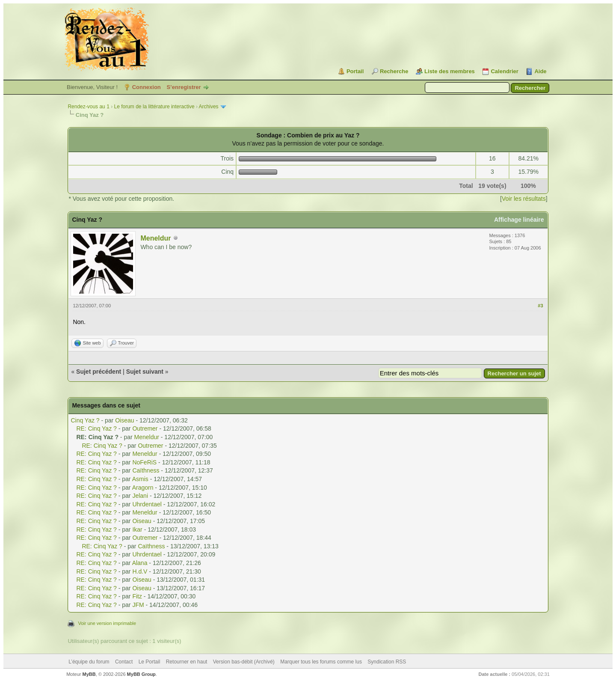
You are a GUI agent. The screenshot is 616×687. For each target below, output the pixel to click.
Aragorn (143, 488)
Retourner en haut (187, 662)
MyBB (89, 674)
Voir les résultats (524, 199)
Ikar (137, 529)
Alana (140, 563)
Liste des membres (450, 71)
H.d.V (140, 571)
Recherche (394, 71)
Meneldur (155, 238)
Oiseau (124, 420)
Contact (124, 662)
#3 (540, 306)
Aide (540, 71)
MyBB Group (141, 674)
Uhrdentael (147, 504)
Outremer (145, 428)
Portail (355, 71)
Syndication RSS (387, 662)
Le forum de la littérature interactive (154, 107)
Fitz (137, 596)
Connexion (147, 87)
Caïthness (146, 470)
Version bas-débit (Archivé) (244, 662)
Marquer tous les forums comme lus (321, 662)
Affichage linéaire (519, 220)
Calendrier (504, 71)
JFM (138, 605)
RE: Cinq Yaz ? (96, 428)
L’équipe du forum (89, 662)
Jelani (140, 496)
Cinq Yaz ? (85, 420)
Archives (209, 107)
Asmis (140, 479)
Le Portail (150, 662)
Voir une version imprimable (107, 623)
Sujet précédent (99, 372)
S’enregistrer (184, 87)
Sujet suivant (145, 372)
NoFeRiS (144, 462)
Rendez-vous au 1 (88, 107)
